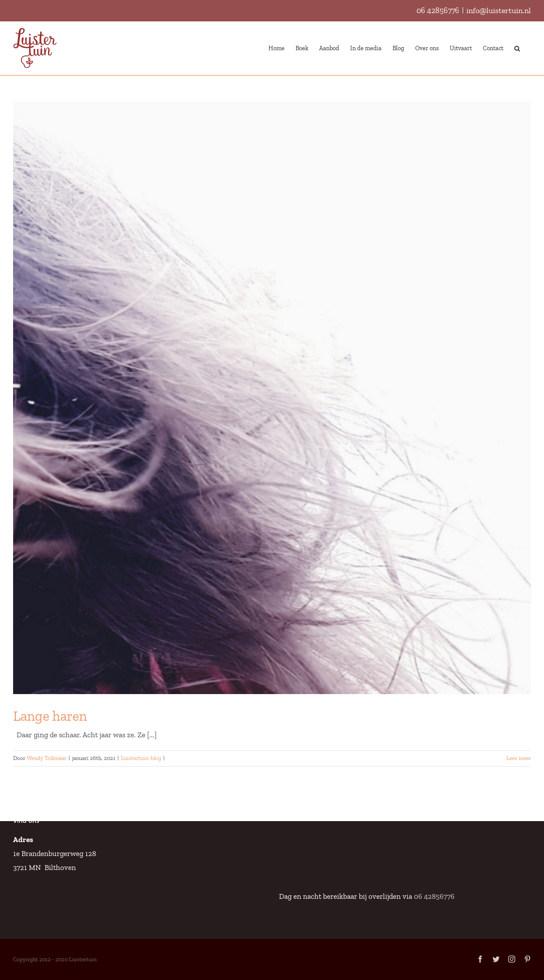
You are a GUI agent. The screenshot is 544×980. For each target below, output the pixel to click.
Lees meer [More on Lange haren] (519, 758)
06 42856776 (438, 10)
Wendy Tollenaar (46, 758)
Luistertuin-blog (141, 758)
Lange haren (50, 716)
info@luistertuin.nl (499, 10)
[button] (517, 48)
